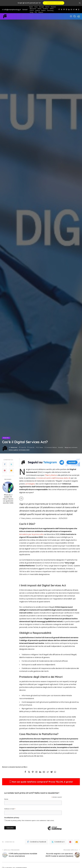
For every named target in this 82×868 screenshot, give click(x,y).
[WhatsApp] (79, 10)
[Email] (11, 471)
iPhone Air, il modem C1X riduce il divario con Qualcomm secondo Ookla (8, 499)
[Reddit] (74, 10)
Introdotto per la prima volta (31, 534)
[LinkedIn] (69, 10)
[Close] (80, 3)
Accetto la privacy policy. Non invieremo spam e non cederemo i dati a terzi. (30, 820)
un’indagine (30, 484)
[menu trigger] (78, 16)
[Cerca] (75, 16)
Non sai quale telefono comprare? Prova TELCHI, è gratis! (41, 782)
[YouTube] (71, 10)
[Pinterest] (64, 10)
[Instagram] (66, 10)
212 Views (39, 447)
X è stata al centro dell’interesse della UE (53, 478)
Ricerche (6, 438)
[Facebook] (59, 10)
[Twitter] (62, 10)
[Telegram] (76, 10)
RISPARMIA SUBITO (54, 3)
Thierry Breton (51, 475)
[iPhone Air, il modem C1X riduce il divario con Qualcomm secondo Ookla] (8, 487)
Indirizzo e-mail (10, 809)
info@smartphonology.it (12, 10)
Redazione (14, 447)
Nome (6, 799)
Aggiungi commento (71, 447)
